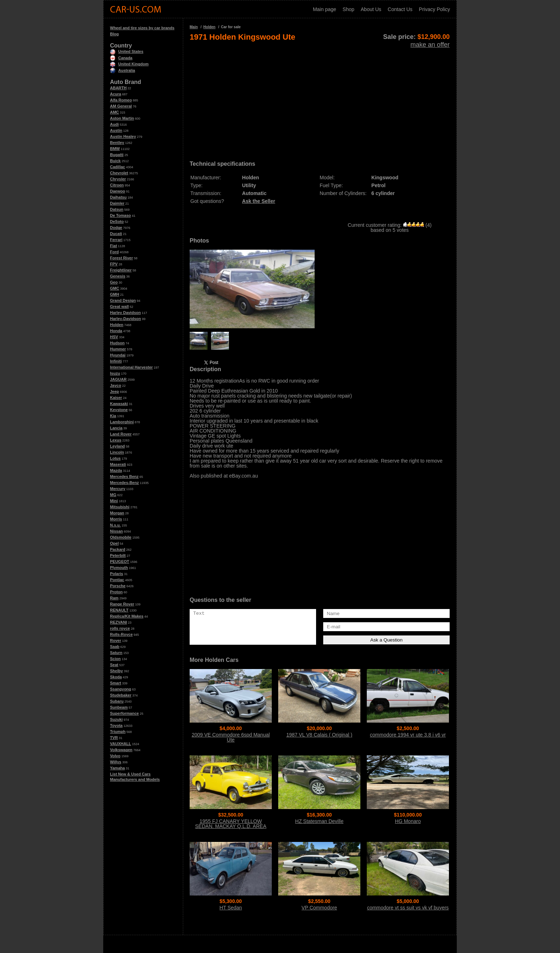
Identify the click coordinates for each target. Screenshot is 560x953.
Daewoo (117, 191)
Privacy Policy (434, 9)
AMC (114, 112)
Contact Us (400, 9)
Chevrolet (119, 173)
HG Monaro (408, 821)
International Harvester (131, 367)
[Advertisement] (320, 99)
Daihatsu (118, 197)
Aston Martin (122, 118)
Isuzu (115, 373)
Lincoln (117, 452)
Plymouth (119, 568)
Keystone (119, 410)
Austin (116, 130)
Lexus (116, 440)
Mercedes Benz (124, 476)
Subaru (117, 701)
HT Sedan (231, 908)
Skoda (116, 677)
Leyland (117, 446)
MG (113, 495)
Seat (114, 665)
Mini (114, 501)
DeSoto (117, 221)
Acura (116, 94)
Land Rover (121, 434)
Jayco (116, 385)
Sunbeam (119, 707)
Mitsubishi (120, 507)
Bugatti (117, 155)
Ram (114, 598)
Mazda (116, 470)
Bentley (117, 143)
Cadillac (117, 167)
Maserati (118, 464)
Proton (116, 592)
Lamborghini (122, 422)
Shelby (116, 671)
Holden (117, 325)
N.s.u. (115, 525)
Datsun (117, 209)
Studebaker (121, 695)
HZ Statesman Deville (319, 821)
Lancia (116, 428)
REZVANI (118, 622)
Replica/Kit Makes (127, 616)
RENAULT (119, 610)
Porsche (118, 586)
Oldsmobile (121, 537)
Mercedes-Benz (124, 483)
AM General (121, 106)
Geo (114, 282)
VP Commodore (319, 908)
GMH (115, 294)
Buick (115, 161)
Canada (121, 58)
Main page (324, 9)
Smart (116, 683)
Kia (113, 416)
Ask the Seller (259, 201)
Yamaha (117, 768)
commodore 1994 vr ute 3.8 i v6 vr (408, 735)
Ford (114, 252)
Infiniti (116, 361)
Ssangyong (121, 689)
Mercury (118, 489)
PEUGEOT (120, 562)
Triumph (118, 732)
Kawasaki (119, 404)
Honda (116, 331)
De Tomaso (120, 215)
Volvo (115, 756)
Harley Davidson (125, 313)
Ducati (116, 234)
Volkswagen (121, 750)
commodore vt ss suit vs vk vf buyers (408, 908)
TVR (114, 738)
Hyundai (118, 355)
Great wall (119, 306)
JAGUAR (118, 379)
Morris (116, 519)
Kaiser (116, 398)
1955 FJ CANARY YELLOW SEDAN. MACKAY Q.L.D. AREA (231, 824)
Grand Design (123, 300)
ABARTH (118, 88)
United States (127, 51)
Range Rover (122, 604)
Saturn (116, 653)
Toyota (116, 725)
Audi (114, 124)
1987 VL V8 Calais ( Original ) (319, 735)
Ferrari (116, 240)
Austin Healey (123, 136)
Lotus (115, 458)
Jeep (114, 391)
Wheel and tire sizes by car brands (142, 28)
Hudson (117, 343)
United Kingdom (129, 64)
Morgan (117, 513)
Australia (122, 70)
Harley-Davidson (126, 319)
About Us (371, 9)
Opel (114, 543)
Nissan (116, 531)
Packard (118, 549)
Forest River (121, 258)
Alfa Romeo (121, 100)
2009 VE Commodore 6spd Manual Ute (231, 737)
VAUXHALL (121, 744)
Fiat (114, 246)
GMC (115, 288)
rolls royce (120, 628)
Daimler (117, 203)
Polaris (117, 574)
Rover (116, 640)
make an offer (430, 45)
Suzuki (116, 719)
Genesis (118, 276)
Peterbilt (118, 555)
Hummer (118, 349)
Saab (115, 647)
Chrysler (118, 179)
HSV (114, 337)
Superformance (124, 713)
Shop (348, 9)
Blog (114, 34)
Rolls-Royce (121, 634)
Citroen (117, 185)
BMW (115, 149)
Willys (116, 762)
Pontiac (117, 580)
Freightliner (121, 270)
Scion (115, 659)
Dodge (116, 228)
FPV (114, 264)
